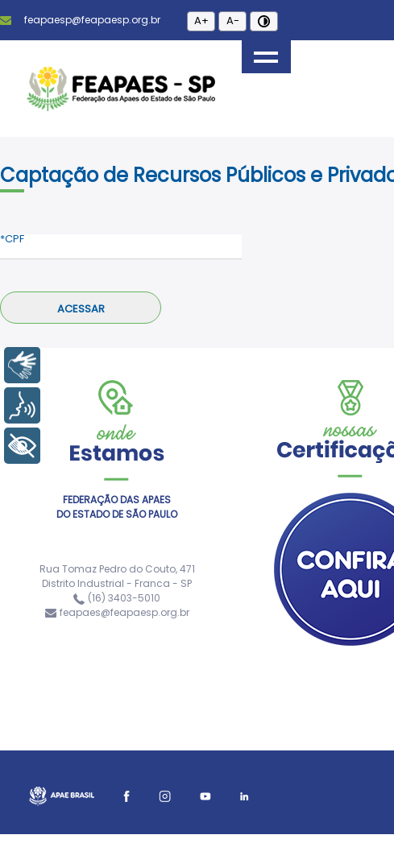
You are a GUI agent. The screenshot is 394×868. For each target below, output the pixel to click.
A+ (201, 21)
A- (233, 21)
